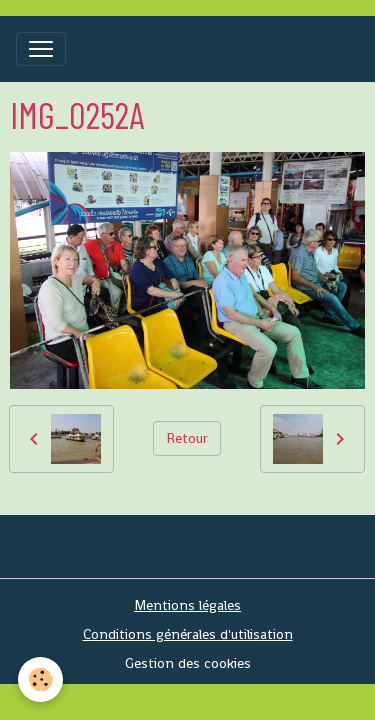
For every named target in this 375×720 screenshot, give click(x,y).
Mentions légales (187, 605)
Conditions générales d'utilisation (188, 634)
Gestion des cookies (188, 663)
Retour (187, 438)
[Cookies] (40, 679)
